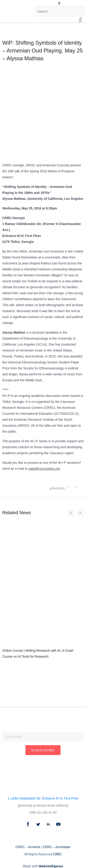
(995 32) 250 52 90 (43, 813)
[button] (59, 3)
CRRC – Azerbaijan (57, 847)
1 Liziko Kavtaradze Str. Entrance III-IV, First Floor (43, 798)
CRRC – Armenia (28, 847)
